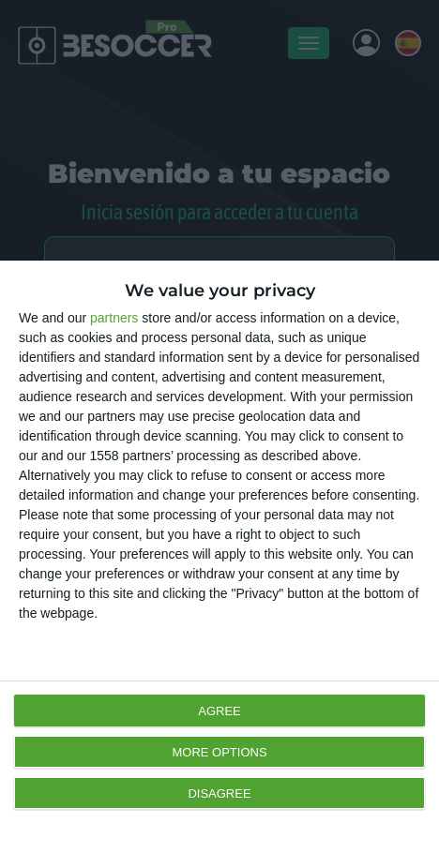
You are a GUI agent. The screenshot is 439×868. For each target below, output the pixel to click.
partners (114, 318)
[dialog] (219, 564)
